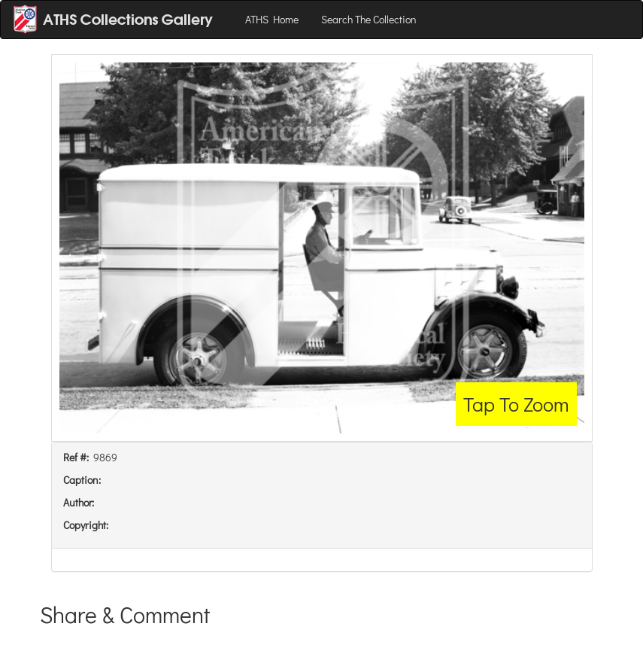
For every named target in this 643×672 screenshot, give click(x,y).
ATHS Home (272, 19)
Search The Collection (369, 19)
